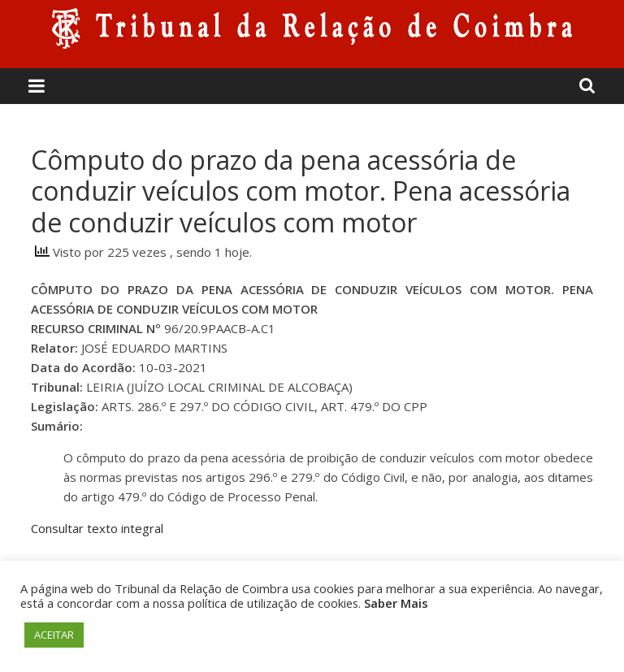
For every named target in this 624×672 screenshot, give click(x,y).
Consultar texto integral (97, 528)
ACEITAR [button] (54, 635)
